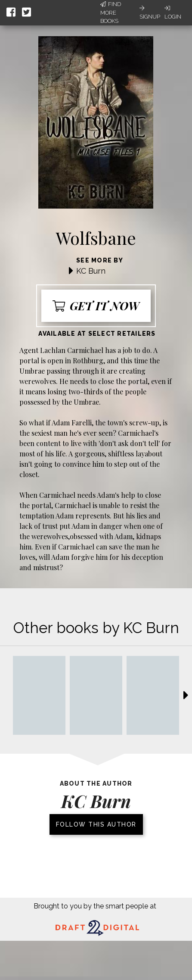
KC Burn (91, 271)
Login (173, 12)
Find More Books (111, 12)
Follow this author (96, 824)
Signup (150, 12)
